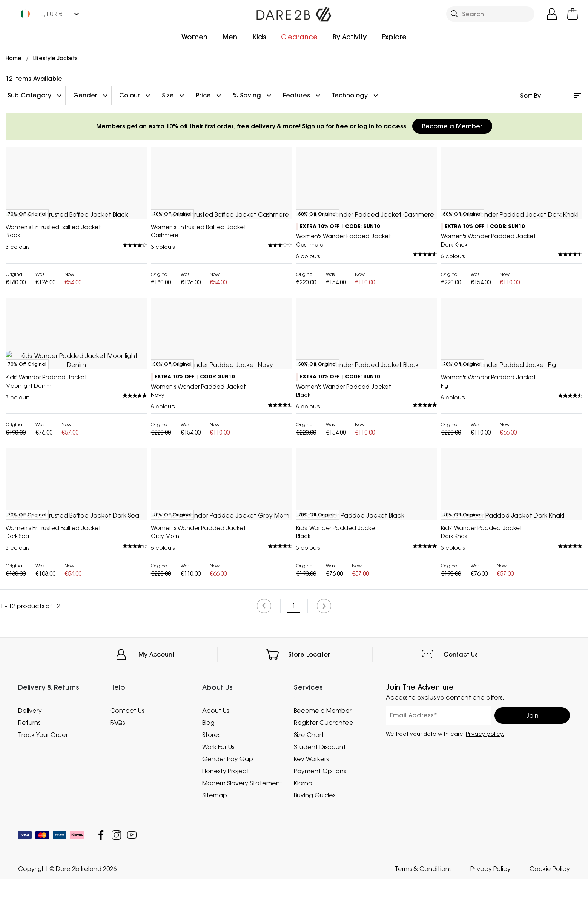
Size (174, 96)
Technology (356, 96)
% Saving (253, 96)
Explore (394, 37)
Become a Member (452, 126)
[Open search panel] (490, 14)
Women (194, 37)
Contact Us (461, 863)
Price (209, 96)
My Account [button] (157, 863)
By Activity (350, 37)
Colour (136, 96)
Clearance (299, 37)
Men (230, 37)
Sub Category (35, 96)
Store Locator (309, 863)
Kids (259, 37)
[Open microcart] (573, 14)
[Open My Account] (552, 14)
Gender (91, 96)
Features (302, 96)
